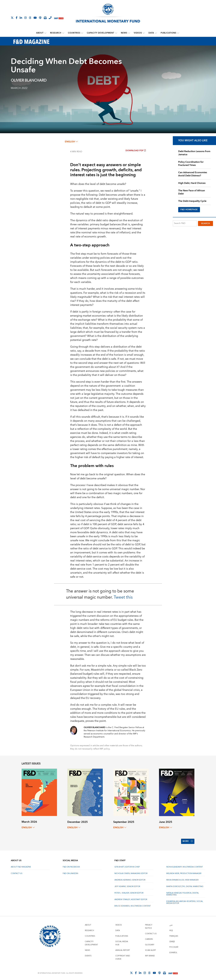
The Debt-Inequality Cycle (192, 201)
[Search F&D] (185, 223)
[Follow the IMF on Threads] (30, 18)
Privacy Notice (149, 925)
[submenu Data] (156, 33)
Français (174, 935)
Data (151, 33)
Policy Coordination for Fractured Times (191, 163)
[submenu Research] (63, 33)
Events (88, 954)
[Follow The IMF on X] (12, 18)
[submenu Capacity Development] (116, 33)
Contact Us (17, 872)
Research (56, 33)
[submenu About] (45, 33)
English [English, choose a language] (71, 142)
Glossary (150, 943)
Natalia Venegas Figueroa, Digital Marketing (183, 893)
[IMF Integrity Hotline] (50, 18)
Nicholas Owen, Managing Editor (131, 872)
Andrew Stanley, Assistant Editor (131, 898)
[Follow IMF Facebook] (17, 18)
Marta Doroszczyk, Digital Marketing (185, 885)
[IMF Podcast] (40, 18)
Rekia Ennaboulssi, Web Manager (182, 879)
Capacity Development (101, 33)
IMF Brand (150, 954)
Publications (168, 33)
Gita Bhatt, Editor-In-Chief (127, 866)
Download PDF (136, 151)
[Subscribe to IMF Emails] (45, 18)
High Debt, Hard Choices (192, 183)
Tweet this (123, 597)
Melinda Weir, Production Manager (184, 872)
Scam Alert (151, 949)
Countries (74, 33)
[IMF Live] (59, 18)
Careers (149, 938)
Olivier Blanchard (29, 81)
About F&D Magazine (21, 866)
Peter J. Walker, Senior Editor (129, 892)
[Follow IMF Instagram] (25, 18)
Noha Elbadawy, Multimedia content (185, 866)
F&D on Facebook (71, 866)
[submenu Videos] (144, 33)
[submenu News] (129, 33)
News (124, 33)
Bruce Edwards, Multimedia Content (133, 905)
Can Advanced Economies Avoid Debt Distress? (193, 174)
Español (173, 951)
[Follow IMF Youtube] (35, 18)
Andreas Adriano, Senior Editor (130, 879)
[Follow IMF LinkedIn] (21, 18)
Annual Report (123, 949)
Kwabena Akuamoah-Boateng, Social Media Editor (185, 901)
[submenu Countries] (82, 33)
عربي (171, 924)
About (40, 33)
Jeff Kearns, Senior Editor (127, 885)
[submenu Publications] (178, 33)
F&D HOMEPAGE (189, 210)
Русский (174, 946)
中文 (171, 929)
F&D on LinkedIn (70, 872)
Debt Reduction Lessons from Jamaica (194, 153)
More (187, 841)
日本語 (172, 940)
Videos (138, 33)
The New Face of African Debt (192, 192)
